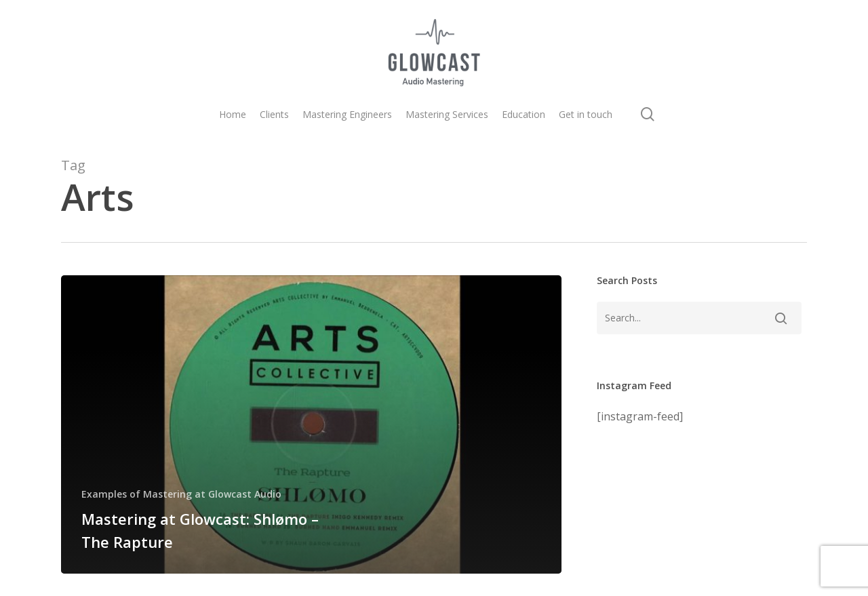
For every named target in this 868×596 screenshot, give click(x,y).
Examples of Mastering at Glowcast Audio (181, 494)
